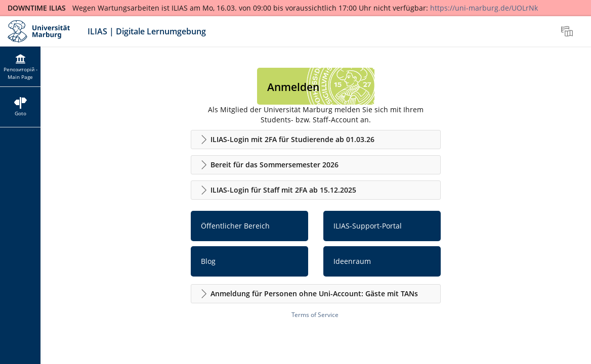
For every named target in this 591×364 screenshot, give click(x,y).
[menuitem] (568, 31)
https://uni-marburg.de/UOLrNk (484, 8)
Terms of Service (315, 315)
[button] (316, 140)
